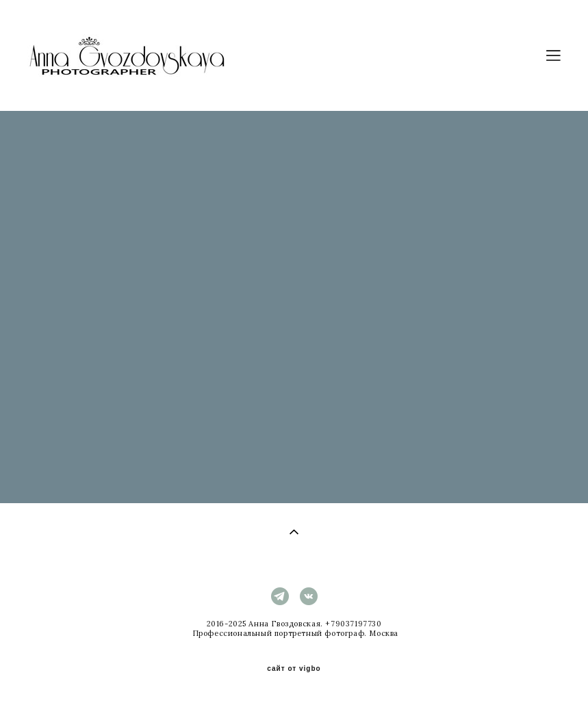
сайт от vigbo (294, 669)
